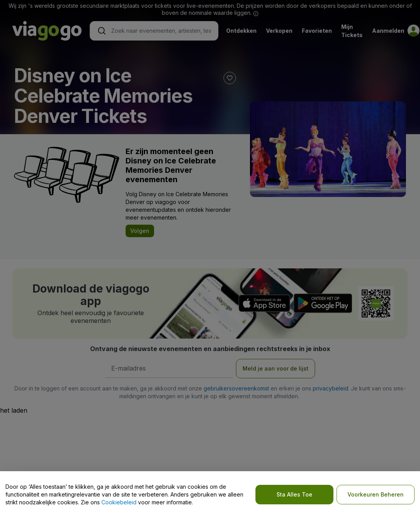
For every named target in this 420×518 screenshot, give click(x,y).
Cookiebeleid (119, 502)
